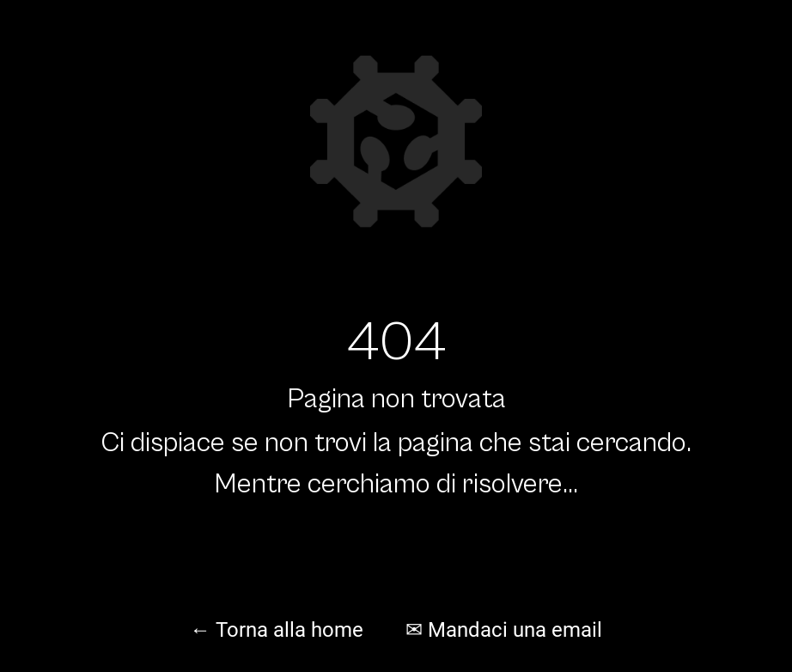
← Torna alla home (277, 630)
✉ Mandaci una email (504, 630)
